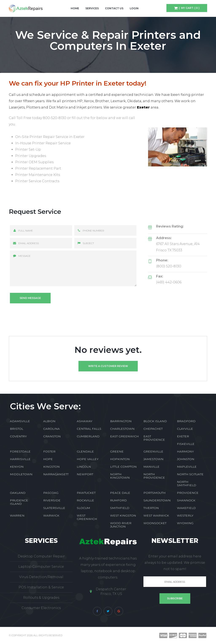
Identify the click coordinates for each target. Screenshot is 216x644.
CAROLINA (51, 429)
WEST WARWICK (156, 515)
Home (75, 8)
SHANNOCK (186, 500)
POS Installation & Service (41, 587)
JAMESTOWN (153, 459)
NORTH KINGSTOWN (120, 476)
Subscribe (175, 598)
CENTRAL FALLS (89, 429)
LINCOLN (84, 467)
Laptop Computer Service (41, 567)
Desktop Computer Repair (41, 556)
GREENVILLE (153, 451)
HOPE (48, 459)
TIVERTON (151, 508)
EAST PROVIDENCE (154, 438)
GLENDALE (85, 451)
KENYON (17, 467)
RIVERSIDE (52, 500)
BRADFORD (186, 421)
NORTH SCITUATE (190, 474)
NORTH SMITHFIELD (187, 483)
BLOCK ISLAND (155, 421)
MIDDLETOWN (21, 474)
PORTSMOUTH (155, 493)
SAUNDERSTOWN (157, 500)
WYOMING (185, 523)
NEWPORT (85, 474)
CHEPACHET (153, 429)
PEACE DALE (120, 493)
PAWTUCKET (86, 493)
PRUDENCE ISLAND (19, 502)
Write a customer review (108, 366)
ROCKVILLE (85, 500)
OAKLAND (18, 493)
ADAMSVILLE (20, 421)
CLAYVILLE (185, 429)
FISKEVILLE (186, 444)
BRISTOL (17, 429)
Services (92, 8)
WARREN (17, 515)
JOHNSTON (186, 459)
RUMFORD (118, 500)
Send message (30, 298)
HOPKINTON (120, 459)
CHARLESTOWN (122, 429)
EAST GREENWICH (124, 436)
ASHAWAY (85, 421)
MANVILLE (151, 467)
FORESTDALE (20, 451)
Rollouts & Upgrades (41, 598)
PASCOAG (51, 493)
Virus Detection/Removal (41, 577)
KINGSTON (51, 467)
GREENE (117, 451)
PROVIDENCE (188, 493)
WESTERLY (185, 515)
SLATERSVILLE (54, 508)
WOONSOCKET (155, 523)
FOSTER (49, 451)
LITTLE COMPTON (123, 467)
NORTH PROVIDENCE (154, 476)
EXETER (183, 436)
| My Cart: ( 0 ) (189, 8)
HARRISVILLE (20, 459)
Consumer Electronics (41, 608)
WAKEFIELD (186, 508)
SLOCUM (83, 508)
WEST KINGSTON (123, 515)
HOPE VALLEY (88, 459)
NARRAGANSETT (56, 474)
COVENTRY (18, 436)
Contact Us (114, 8)
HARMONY (185, 451)
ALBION (49, 421)
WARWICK (51, 515)
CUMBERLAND (88, 436)
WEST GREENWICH (87, 517)
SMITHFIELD (120, 508)
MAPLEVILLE (187, 467)
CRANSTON (52, 436)
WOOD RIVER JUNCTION (121, 525)
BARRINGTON (121, 421)
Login (134, 8)
